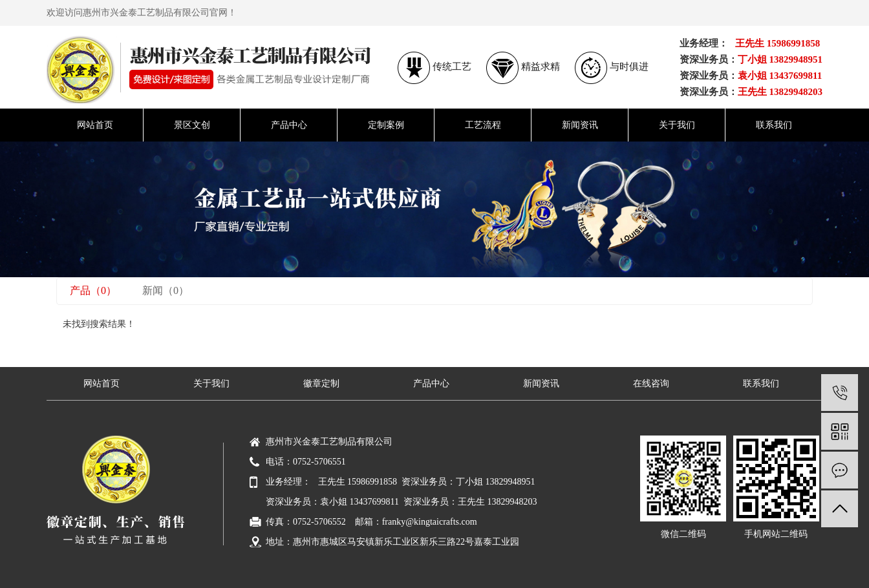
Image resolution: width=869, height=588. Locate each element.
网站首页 (95, 125)
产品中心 (289, 125)
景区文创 (192, 125)
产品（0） (93, 290)
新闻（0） (166, 290)
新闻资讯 (580, 125)
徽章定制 (321, 383)
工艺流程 (483, 125)
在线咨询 (651, 383)
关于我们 (677, 125)
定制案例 (386, 125)
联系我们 (774, 125)
